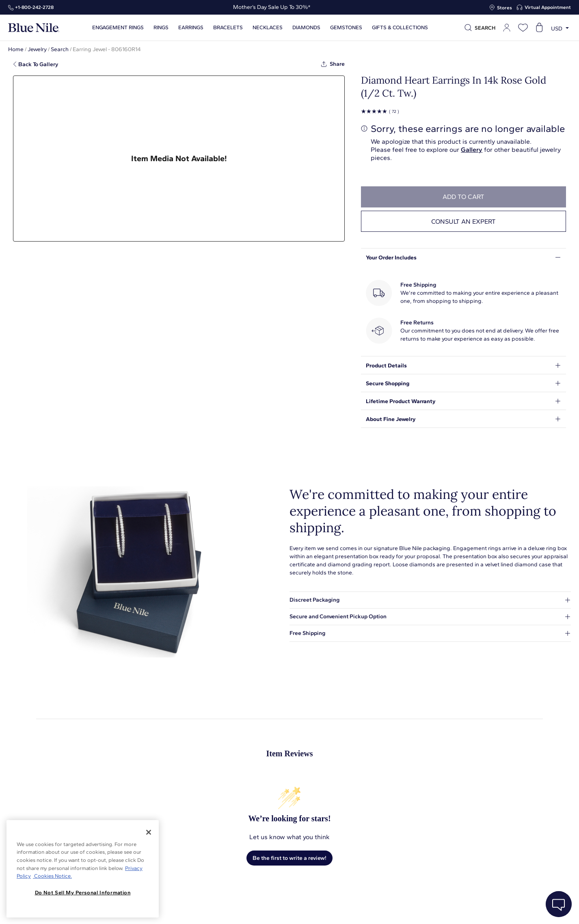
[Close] (149, 832)
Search (60, 49)
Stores (504, 8)
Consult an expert (463, 221)
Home (16, 49)
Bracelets (228, 28)
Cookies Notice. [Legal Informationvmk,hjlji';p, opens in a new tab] (52, 876)
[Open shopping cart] (539, 28)
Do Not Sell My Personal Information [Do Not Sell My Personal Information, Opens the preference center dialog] (83, 893)
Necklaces (268, 28)
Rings (161, 28)
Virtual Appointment (548, 7)
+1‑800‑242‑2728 (34, 7)
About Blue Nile (184, 909)
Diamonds (306, 28)
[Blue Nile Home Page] (34, 28)
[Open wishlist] (523, 28)
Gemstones (346, 28)
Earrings (191, 28)
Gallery (472, 150)
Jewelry (37, 49)
